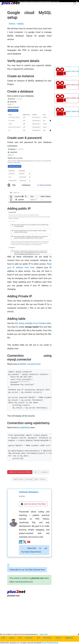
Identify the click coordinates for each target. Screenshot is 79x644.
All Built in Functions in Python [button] (20, 472)
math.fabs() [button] (29, 479)
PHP (20, 638)
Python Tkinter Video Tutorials (67, 112)
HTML (3, 638)
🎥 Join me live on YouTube (33, 504)
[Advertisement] (29, 615)
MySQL (12, 638)
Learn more (44, 634)
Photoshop (47, 638)
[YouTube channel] (29, 542)
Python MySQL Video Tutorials (67, 98)
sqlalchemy (25, 427)
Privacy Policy (46, 643)
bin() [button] (36, 472)
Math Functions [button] (18, 479)
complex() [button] (44, 472)
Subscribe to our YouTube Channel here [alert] (34, 550)
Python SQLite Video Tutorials (67, 85)
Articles (58, 638)
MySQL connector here (30, 364)
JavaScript (29, 638)
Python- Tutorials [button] (40, 479)
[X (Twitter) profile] (25, 542)
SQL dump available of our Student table (33, 323)
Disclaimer (55, 643)
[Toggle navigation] (75, 3)
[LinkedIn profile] (21, 542)
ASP (38, 638)
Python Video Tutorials (67, 71)
